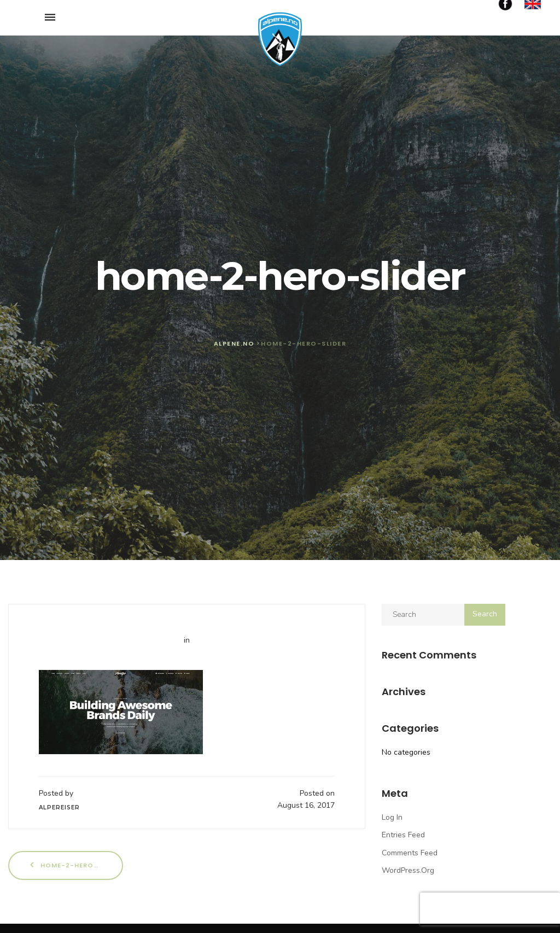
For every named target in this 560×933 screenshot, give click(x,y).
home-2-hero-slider (75, 865)
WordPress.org (408, 870)
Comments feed (410, 853)
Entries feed (403, 835)
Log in (392, 817)
